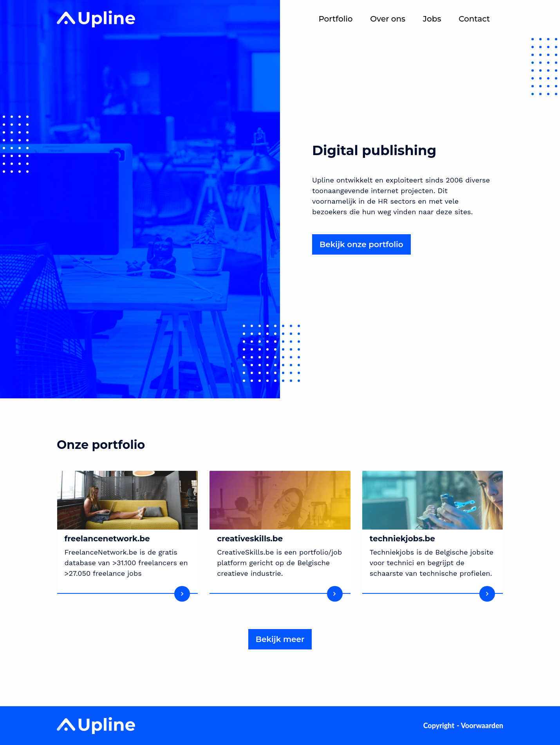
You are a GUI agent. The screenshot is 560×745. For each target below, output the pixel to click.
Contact (474, 19)
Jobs (432, 19)
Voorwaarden (482, 725)
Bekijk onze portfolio (361, 244)
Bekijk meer (280, 639)
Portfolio (335, 19)
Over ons (388, 19)
